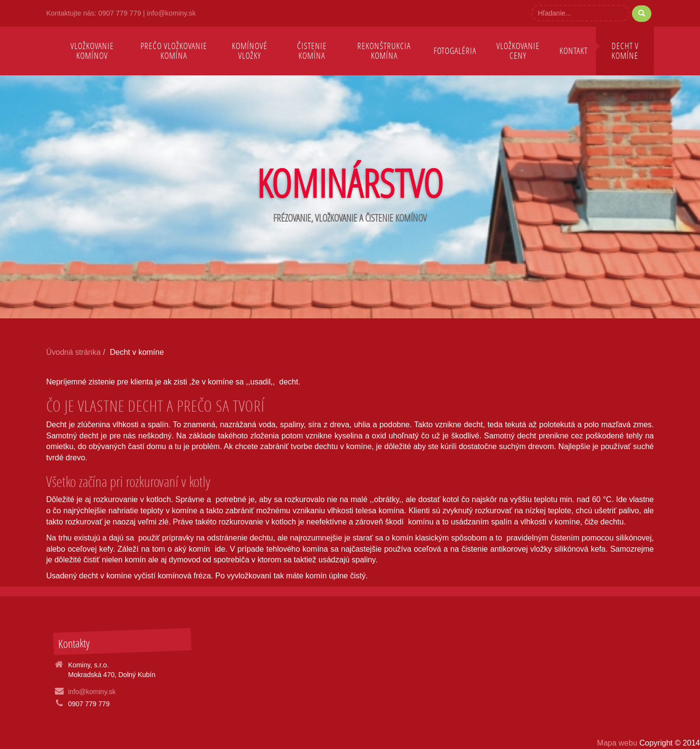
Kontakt (574, 51)
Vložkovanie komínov (92, 51)
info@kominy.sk (171, 13)
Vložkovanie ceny (518, 51)
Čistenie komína (312, 51)
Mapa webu (618, 743)
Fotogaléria (455, 51)
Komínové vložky (250, 51)
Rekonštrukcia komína (384, 51)
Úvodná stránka (73, 352)
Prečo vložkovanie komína (174, 51)
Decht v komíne (625, 51)
